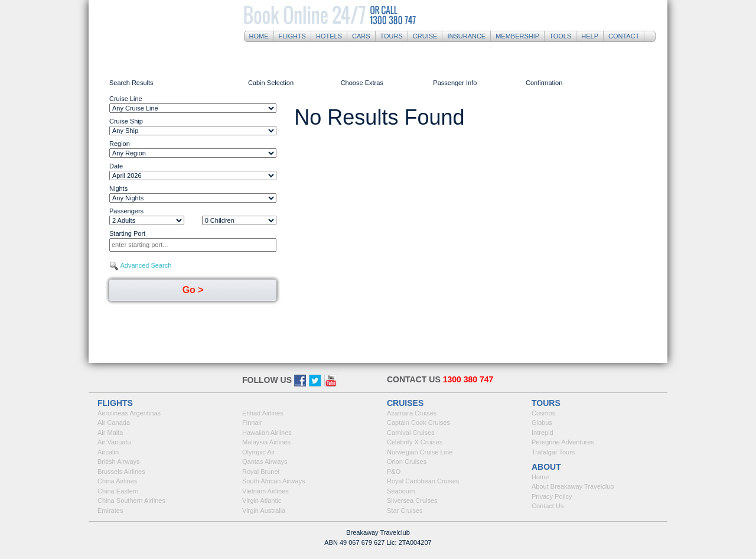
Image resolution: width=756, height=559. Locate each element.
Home (259, 36)
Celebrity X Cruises (415, 442)
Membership (517, 36)
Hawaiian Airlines (267, 433)
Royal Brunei (261, 472)
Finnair (252, 422)
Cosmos (543, 413)
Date (116, 166)
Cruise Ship (126, 121)
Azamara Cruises (412, 413)
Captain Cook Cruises (418, 422)
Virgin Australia (264, 511)
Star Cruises (405, 511)
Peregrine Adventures (563, 442)
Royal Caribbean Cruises (423, 481)
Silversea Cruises (412, 500)
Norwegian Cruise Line (420, 452)
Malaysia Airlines (266, 442)
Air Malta (110, 433)
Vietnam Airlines (265, 491)
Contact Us (548, 506)
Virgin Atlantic (262, 500)
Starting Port (127, 233)
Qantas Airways (265, 461)
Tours (392, 36)
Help (590, 36)
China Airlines (117, 481)
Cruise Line (126, 99)
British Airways (119, 461)
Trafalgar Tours (553, 452)
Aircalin (108, 452)
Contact (624, 36)
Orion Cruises (407, 461)
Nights (118, 188)
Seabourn (401, 491)
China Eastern (118, 491)
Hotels (329, 36)
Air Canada (114, 422)
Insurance (466, 36)
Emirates (110, 511)
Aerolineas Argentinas (129, 413)
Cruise (425, 36)
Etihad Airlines (263, 413)
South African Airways (273, 481)
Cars (361, 36)
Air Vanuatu (114, 442)
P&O (394, 472)
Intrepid (542, 433)
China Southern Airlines (131, 500)
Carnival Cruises (411, 433)
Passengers (126, 211)
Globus (542, 422)
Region (120, 144)
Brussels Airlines (121, 472)
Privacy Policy (552, 496)
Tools (560, 36)
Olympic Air (259, 452)
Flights (292, 36)
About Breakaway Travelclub (573, 486)
